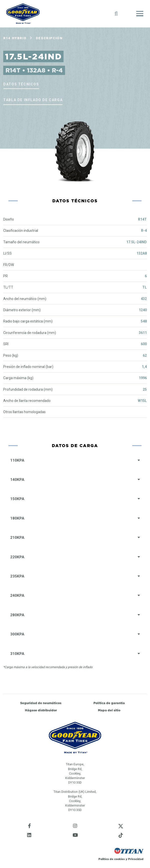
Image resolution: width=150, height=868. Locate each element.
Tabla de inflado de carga (33, 100)
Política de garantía (109, 703)
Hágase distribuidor (41, 710)
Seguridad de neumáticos (41, 703)
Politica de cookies (112, 859)
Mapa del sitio (109, 710)
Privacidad (136, 859)
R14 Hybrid (15, 38)
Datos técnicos (21, 84)
